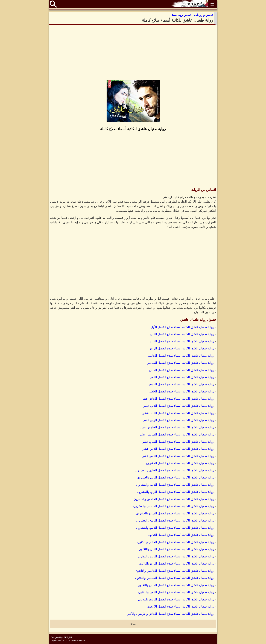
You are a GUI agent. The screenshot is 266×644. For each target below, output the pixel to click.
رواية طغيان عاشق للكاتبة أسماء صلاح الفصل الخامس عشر (177, 427)
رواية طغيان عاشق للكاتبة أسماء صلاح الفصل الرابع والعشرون (176, 492)
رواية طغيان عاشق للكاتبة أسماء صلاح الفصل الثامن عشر (178, 449)
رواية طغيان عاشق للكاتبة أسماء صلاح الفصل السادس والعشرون (174, 506)
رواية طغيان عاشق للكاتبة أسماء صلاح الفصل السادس (180, 363)
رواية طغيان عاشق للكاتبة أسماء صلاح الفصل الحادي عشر (178, 399)
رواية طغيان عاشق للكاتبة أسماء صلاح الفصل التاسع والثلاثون (176, 599)
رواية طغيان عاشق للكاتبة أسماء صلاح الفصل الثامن (182, 377)
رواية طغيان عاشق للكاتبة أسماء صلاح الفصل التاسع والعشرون (175, 528)
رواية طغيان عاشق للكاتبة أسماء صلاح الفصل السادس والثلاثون (175, 578)
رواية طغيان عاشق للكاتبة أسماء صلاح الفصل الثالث (182, 341)
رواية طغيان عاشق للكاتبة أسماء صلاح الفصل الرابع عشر (179, 420)
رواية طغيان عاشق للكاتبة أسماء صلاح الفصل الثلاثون (181, 535)
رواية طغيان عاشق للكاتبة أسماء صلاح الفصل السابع (182, 370)
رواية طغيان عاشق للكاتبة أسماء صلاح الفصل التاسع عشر (178, 456)
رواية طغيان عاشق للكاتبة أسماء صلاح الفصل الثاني (182, 334)
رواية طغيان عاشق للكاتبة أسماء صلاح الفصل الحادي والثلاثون (176, 542)
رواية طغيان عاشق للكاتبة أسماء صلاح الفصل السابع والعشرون (175, 513)
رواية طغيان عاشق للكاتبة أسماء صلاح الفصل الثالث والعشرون (175, 485)
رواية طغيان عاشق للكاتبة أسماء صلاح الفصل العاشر (181, 391)
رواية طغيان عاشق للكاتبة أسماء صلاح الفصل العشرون (180, 463)
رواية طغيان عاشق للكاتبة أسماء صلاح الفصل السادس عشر (177, 434)
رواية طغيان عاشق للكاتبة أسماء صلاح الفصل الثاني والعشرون (175, 478)
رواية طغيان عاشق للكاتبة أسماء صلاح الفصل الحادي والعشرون (175, 470)
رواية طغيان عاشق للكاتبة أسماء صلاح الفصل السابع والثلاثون (176, 585)
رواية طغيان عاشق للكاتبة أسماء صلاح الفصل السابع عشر (178, 442)
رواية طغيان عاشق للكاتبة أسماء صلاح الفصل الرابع (182, 348)
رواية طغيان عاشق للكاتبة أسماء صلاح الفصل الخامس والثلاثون (175, 571)
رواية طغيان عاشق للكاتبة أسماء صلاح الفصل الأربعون (180, 607)
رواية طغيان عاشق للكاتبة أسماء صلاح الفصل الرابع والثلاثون (176, 564)
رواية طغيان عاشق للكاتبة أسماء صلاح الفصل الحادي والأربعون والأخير (171, 614)
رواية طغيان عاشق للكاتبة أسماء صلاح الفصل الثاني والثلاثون (176, 549)
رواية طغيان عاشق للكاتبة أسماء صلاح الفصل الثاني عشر (179, 406)
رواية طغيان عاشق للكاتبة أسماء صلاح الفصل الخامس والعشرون (174, 499)
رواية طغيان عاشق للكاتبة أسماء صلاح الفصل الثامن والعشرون (175, 521)
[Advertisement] (133, 52)
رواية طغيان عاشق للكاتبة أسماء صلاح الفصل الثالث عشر (178, 413)
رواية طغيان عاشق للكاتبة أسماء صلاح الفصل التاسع (182, 384)
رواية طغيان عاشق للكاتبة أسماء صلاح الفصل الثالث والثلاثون (176, 556)
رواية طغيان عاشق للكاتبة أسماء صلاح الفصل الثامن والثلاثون (176, 592)
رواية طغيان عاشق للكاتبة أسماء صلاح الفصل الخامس (180, 356)
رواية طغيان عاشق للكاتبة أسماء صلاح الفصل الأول (182, 327)
